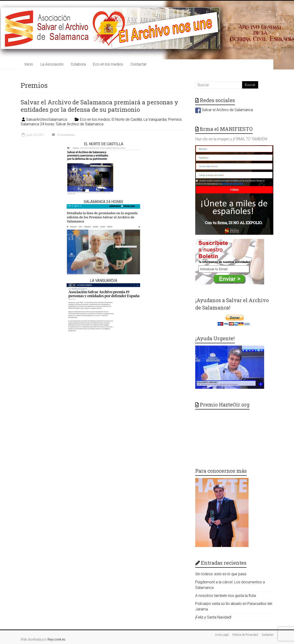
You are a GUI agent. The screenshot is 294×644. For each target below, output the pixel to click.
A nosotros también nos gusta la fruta (226, 596)
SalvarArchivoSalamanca (47, 119)
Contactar (139, 64)
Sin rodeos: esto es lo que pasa (221, 574)
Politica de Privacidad (245, 635)
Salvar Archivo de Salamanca (80, 124)
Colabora (78, 64)
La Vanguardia (155, 119)
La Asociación (52, 64)
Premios (175, 119)
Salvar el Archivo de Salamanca (224, 110)
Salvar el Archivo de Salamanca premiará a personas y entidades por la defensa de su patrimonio (99, 106)
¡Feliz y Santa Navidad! (213, 617)
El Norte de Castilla (127, 119)
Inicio (29, 64)
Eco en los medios (108, 64)
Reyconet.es (56, 639)
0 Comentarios (63, 135)
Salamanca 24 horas (37, 124)
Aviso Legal (222, 635)
